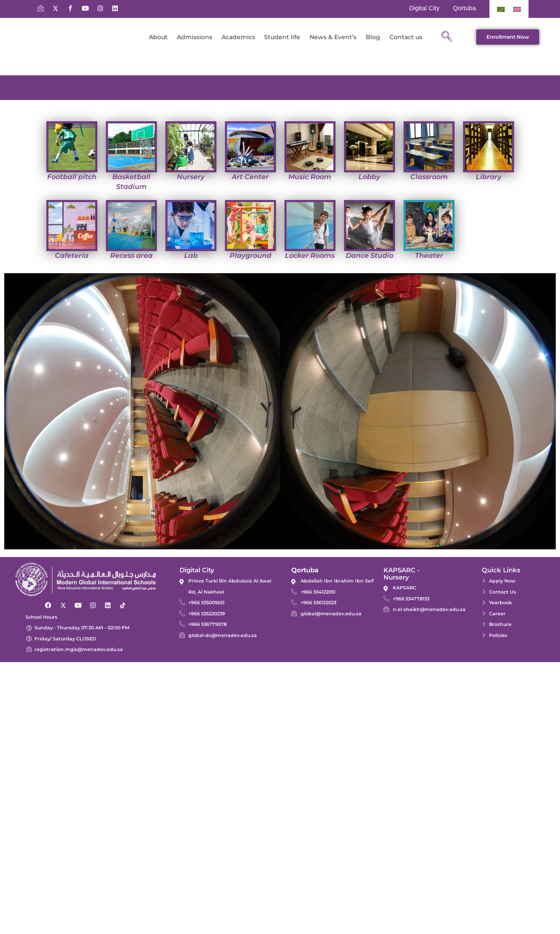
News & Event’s (333, 37)
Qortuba (464, 8)
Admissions (195, 37)
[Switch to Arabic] (501, 9)
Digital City (424, 8)
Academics (238, 37)
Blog (373, 37)
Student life (282, 37)
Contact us (406, 37)
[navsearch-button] (447, 37)
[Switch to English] (517, 9)
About (158, 37)
